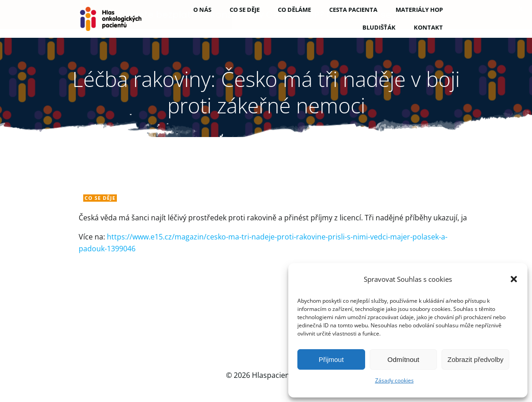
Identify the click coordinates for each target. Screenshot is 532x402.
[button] (514, 279)
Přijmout (331, 359)
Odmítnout (403, 359)
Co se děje (100, 197)
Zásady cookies (394, 380)
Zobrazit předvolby (475, 359)
